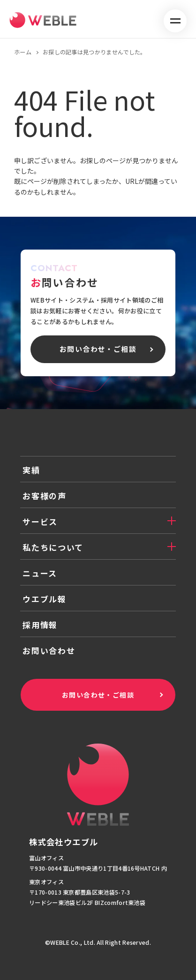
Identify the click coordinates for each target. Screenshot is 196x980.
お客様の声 (45, 496)
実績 (31, 470)
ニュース (40, 573)
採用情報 (40, 625)
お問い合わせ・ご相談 (98, 695)
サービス (40, 521)
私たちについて (53, 547)
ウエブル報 (45, 599)
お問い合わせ (49, 650)
